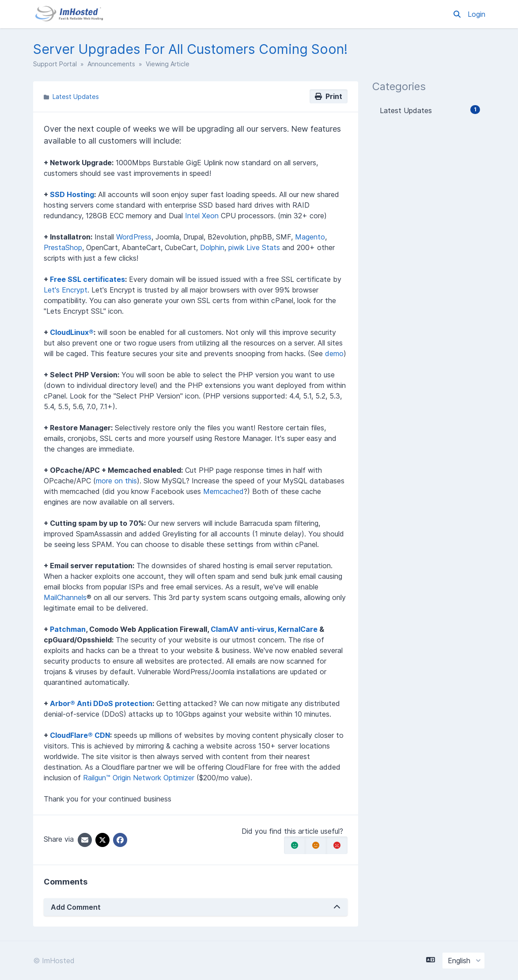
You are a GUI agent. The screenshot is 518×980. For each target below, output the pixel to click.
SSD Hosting (72, 194)
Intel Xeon (202, 216)
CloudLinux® (72, 332)
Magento (310, 237)
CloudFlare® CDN (80, 735)
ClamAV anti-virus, (244, 629)
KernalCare (298, 629)
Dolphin (212, 247)
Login (476, 14)
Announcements (111, 64)
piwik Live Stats (254, 247)
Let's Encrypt (66, 290)
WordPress (134, 237)
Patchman (68, 629)
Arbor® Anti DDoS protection (101, 703)
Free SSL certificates (87, 279)
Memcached (223, 491)
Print (329, 96)
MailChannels (65, 597)
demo (334, 353)
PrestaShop (63, 247)
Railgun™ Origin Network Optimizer (139, 778)
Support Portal (55, 64)
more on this (116, 481)
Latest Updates (76, 97)
